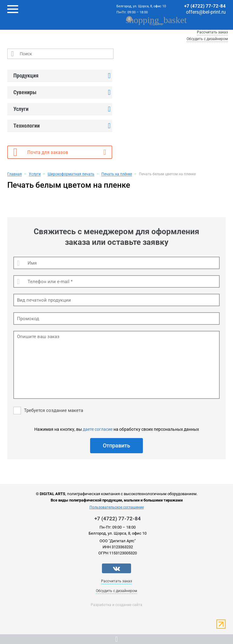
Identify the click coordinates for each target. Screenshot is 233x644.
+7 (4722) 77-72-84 (205, 6)
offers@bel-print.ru (206, 12)
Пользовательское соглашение (117, 507)
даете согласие (98, 429)
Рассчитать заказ (212, 32)
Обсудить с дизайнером (207, 39)
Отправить (116, 445)
